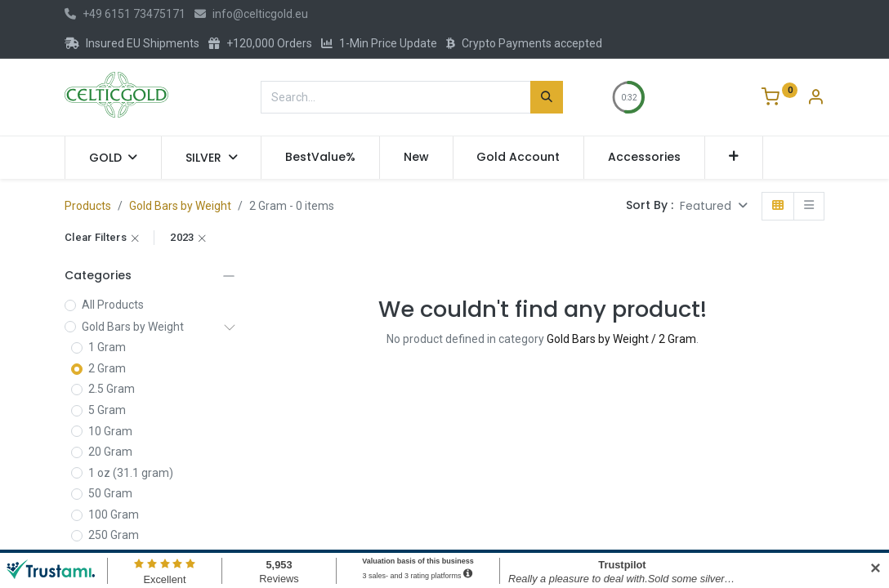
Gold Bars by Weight (180, 206)
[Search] (547, 97)
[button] (734, 158)
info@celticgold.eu (251, 14)
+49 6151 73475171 (125, 14)
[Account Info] (815, 99)
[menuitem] (320, 158)
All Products (113, 305)
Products (88, 206)
